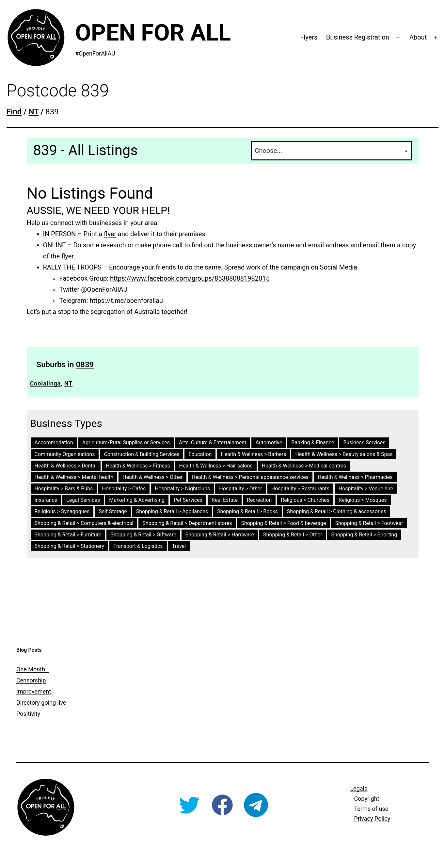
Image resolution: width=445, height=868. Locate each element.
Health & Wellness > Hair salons (216, 466)
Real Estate (225, 500)
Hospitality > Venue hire (366, 489)
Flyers (309, 37)
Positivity (28, 714)
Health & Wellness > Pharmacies (355, 477)
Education (200, 454)
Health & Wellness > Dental (66, 466)
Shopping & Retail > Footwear (369, 523)
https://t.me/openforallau (126, 301)
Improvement (34, 691)
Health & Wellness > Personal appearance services (250, 477)
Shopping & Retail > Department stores (187, 523)
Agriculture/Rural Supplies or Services (126, 442)
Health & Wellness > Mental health (74, 477)
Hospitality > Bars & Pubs (64, 489)
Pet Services (188, 500)
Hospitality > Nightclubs (182, 489)
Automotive (269, 442)
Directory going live (41, 703)
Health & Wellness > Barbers (253, 454)
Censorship (31, 680)
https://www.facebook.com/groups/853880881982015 (190, 278)
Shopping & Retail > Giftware (143, 535)
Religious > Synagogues (62, 511)
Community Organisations (65, 454)
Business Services (364, 442)
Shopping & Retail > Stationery (70, 546)
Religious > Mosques (363, 500)
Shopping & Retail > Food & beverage (283, 523)
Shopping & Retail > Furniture (68, 535)
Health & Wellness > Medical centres (304, 466)
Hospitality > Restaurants (300, 489)
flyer (110, 234)
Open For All (153, 33)
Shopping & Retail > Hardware (220, 535)
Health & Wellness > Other (152, 477)
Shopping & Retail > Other (293, 535)
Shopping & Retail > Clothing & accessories (337, 511)
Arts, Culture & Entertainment (213, 442)
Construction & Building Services (142, 454)
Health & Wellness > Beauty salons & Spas (344, 454)
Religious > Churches (305, 500)
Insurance (46, 500)
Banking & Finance (313, 442)
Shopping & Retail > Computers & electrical (84, 523)
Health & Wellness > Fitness (138, 466)
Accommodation (54, 442)
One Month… (33, 669)
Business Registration (358, 37)
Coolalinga (46, 383)
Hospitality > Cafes (124, 489)
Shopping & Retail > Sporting (364, 535)
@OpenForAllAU (104, 289)
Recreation (259, 500)
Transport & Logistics (138, 546)
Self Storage (113, 511)
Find (14, 112)
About (418, 37)
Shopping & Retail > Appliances (172, 511)
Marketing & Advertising (137, 500)
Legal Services (83, 500)
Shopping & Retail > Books (247, 511)
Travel (179, 546)
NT (68, 383)
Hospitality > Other (240, 489)
